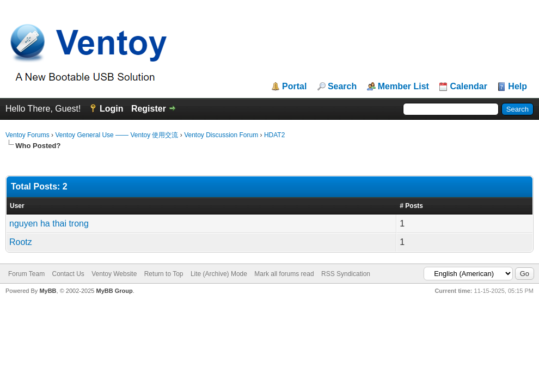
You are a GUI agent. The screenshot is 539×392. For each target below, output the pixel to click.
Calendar (468, 87)
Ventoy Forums (27, 135)
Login (112, 109)
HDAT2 (274, 135)
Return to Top (164, 274)
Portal (294, 87)
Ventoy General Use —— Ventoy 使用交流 (117, 135)
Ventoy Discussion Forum (221, 135)
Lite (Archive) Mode (219, 274)
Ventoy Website (114, 274)
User (17, 206)
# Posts (411, 206)
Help (517, 87)
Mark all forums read (284, 274)
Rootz (21, 242)
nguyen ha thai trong (49, 223)
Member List (403, 87)
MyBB (48, 291)
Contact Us (68, 274)
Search (342, 87)
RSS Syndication (346, 274)
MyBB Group (114, 291)
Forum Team (26, 274)
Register (149, 109)
